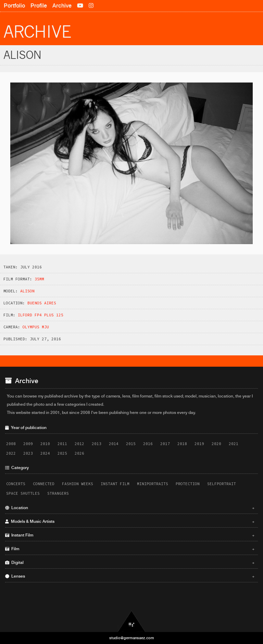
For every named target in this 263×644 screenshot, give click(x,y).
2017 (165, 444)
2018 (182, 444)
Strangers (58, 493)
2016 (148, 444)
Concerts (16, 484)
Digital (130, 563)
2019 (199, 444)
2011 (62, 444)
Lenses (130, 576)
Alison (27, 291)
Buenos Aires (42, 303)
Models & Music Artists (130, 521)
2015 (131, 444)
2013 (97, 444)
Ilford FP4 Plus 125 (41, 315)
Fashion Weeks (78, 484)
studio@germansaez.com (132, 638)
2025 (62, 453)
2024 (45, 453)
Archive (62, 6)
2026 (79, 453)
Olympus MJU (36, 327)
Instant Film (115, 484)
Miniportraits (153, 484)
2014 (114, 444)
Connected (44, 484)
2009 (28, 444)
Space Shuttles (23, 493)
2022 (11, 453)
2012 (79, 444)
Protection (188, 484)
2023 (28, 453)
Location (130, 508)
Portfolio (14, 6)
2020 (216, 444)
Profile (39, 6)
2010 (45, 444)
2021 (234, 444)
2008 (11, 444)
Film (130, 549)
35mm (39, 279)
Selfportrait (222, 484)
